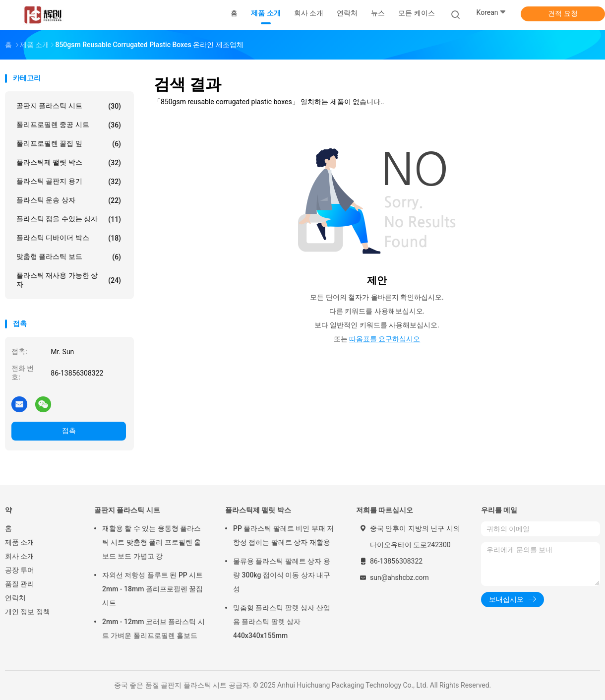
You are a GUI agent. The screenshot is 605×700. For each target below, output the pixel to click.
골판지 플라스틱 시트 (69, 106)
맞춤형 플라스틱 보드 (69, 257)
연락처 (15, 598)
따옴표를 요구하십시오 (385, 339)
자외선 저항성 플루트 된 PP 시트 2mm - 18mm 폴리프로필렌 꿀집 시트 (152, 589)
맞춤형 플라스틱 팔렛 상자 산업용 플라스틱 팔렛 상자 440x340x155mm (282, 622)
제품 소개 (20, 542)
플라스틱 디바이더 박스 (69, 238)
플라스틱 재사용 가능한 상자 (69, 280)
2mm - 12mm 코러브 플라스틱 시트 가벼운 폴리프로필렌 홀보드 (153, 629)
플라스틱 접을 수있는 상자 (69, 219)
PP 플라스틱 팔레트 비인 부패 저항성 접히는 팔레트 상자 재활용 (283, 535)
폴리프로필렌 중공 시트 (69, 125)
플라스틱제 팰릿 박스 (69, 163)
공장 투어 (20, 570)
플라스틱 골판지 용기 (69, 182)
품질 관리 (20, 584)
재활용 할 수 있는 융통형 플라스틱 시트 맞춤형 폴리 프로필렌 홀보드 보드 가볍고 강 (151, 542)
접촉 (69, 431)
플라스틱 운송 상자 (69, 200)
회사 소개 (20, 556)
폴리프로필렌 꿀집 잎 (69, 144)
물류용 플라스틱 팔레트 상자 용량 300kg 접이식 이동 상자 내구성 (282, 575)
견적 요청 (563, 13)
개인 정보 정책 (28, 612)
